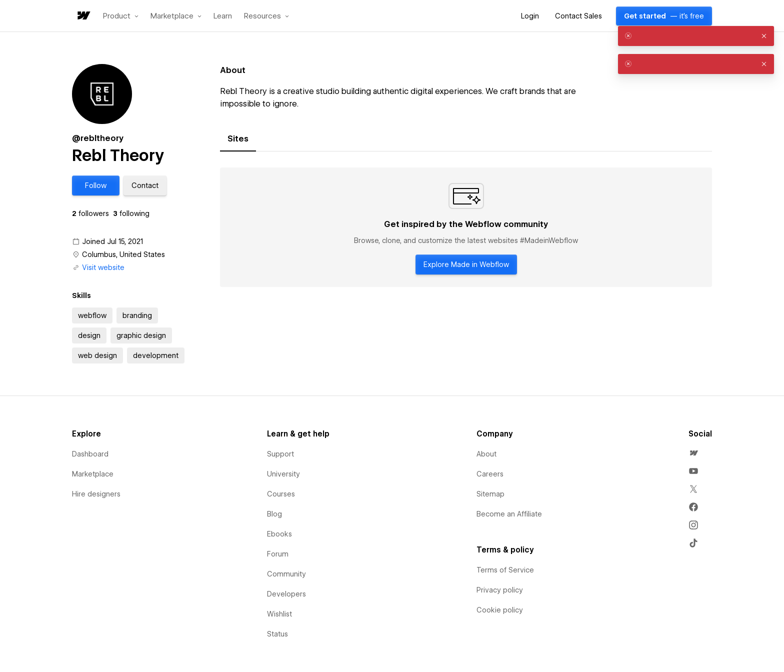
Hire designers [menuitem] (96, 494)
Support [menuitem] (280, 454)
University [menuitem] (283, 474)
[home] (83, 16)
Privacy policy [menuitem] (500, 590)
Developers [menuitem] (286, 594)
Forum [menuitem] (278, 554)
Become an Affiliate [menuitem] (509, 514)
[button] (121, 16)
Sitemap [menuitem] (490, 494)
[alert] (696, 36)
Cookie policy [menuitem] (500, 610)
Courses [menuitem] (281, 494)
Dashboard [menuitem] (90, 454)
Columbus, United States (123, 254)
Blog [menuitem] (274, 514)
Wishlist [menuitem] (279, 614)
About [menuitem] (486, 454)
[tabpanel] (466, 227)
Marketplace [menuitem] (93, 474)
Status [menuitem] (277, 634)
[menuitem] (693, 453)
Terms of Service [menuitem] (505, 570)
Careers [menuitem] (490, 474)
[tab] (238, 139)
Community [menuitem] (286, 574)
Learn (223, 16)
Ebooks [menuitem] (279, 534)
